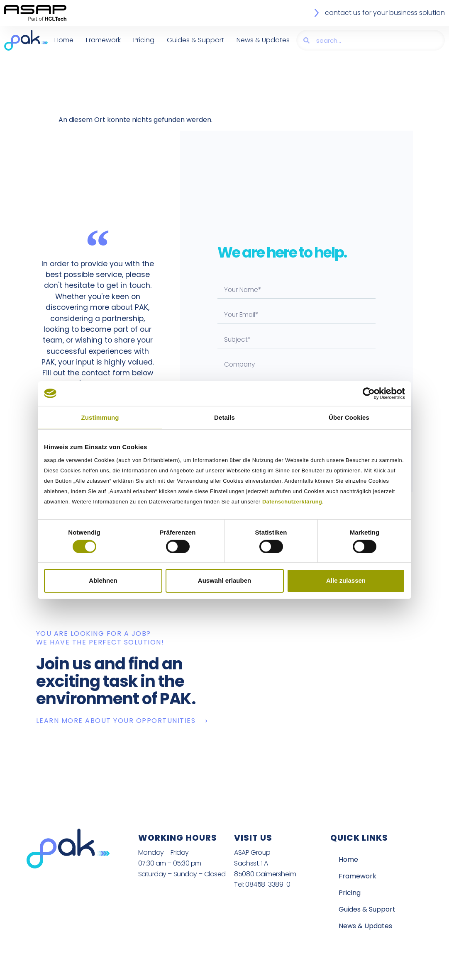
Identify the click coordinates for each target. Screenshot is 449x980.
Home (64, 40)
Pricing (144, 40)
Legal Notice (219, 969)
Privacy (176, 969)
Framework (103, 40)
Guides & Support (195, 40)
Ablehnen (103, 580)
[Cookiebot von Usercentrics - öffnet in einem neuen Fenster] (369, 393)
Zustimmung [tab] (100, 417)
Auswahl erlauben (224, 580)
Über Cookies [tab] (349, 417)
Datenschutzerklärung (292, 502)
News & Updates (263, 40)
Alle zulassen (346, 580)
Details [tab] (224, 417)
